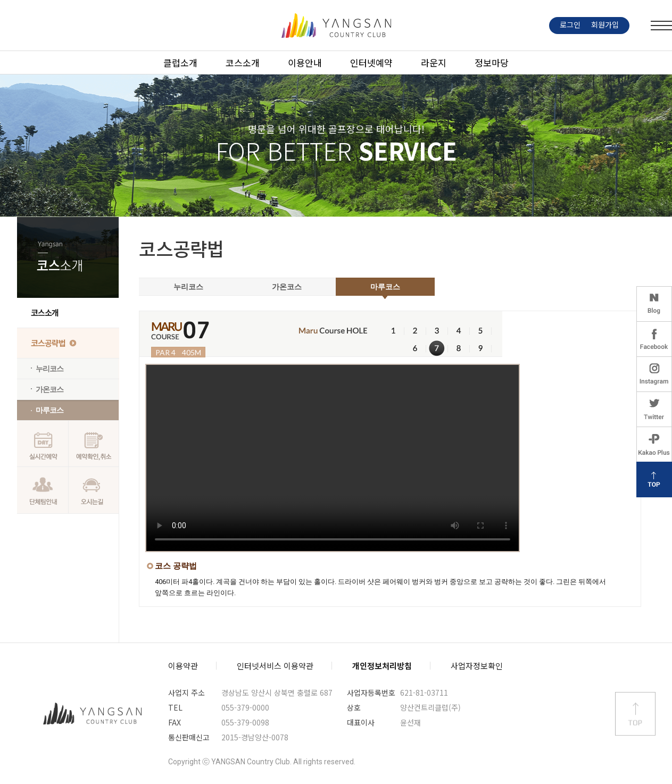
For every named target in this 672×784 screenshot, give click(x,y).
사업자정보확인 (477, 666)
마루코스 (49, 410)
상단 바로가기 (635, 714)
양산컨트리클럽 (93, 714)
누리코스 (49, 369)
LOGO (336, 26)
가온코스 (49, 389)
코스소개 (45, 312)
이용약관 (183, 666)
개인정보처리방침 (382, 666)
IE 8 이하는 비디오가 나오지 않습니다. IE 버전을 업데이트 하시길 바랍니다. (333, 458)
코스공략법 (48, 343)
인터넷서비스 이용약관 (275, 666)
